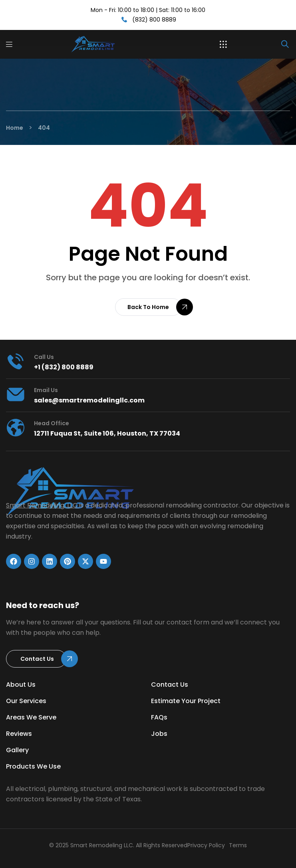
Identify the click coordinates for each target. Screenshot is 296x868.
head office (52, 423)
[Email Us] (16, 394)
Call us (44, 357)
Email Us (46, 390)
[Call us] (16, 361)
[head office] (16, 428)
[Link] (98, 45)
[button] (223, 44)
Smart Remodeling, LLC (42, 505)
